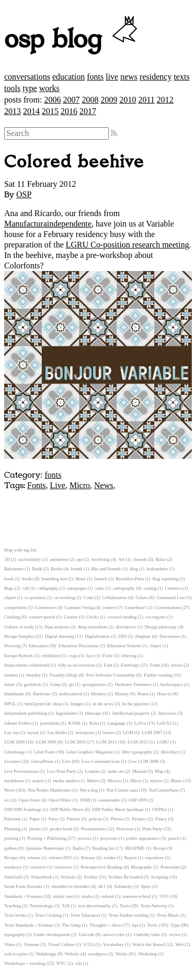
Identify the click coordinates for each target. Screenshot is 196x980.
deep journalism (93, 627)
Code (89, 598)
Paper (34, 819)
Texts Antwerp (153, 906)
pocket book (61, 829)
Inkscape (93, 713)
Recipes (11, 858)
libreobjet (170, 752)
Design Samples (19, 636)
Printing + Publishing (47, 838)
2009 (109, 100)
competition (15, 607)
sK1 (102, 886)
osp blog (72, 40)
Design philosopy (161, 627)
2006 (52, 100)
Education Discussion (78, 646)
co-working (65, 598)
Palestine (13, 819)
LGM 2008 (14, 742)
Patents (73, 819)
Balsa (160, 559)
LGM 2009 (46, 742)
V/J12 (89, 944)
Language (117, 723)
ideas (57, 704)
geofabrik (32, 684)
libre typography (137, 752)
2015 (50, 111)
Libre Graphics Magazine (90, 752)
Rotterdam (170, 867)
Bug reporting (165, 579)
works (49, 88)
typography (15, 934)
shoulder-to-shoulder (70, 886)
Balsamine (14, 569)
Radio (78, 848)
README (135, 848)
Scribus (91, 877)
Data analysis (57, 627)
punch (174, 838)
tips (135, 925)
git (71, 684)
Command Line (171, 598)
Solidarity (124, 886)
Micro (80, 485)
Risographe (142, 867)
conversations (27, 77)
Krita (94, 723)
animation (59, 559)
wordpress (97, 954)
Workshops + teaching (25, 963)
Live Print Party (62, 771)
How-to (164, 694)
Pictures (139, 819)
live (112, 77)
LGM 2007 (152, 733)
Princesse (125, 829)
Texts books (15, 915)
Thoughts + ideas (105, 925)
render (109, 858)
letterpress (85, 733)
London (92, 771)
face (90, 656)
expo (73, 656)
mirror (156, 781)
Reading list (103, 848)
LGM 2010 (75, 742)
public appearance (143, 838)
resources (63, 867)
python (10, 848)
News (103, 485)
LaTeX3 (164, 723)
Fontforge (130, 665)
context (109, 607)
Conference (46, 607)
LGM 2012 (138, 742)
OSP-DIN (138, 800)
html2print (34, 704)
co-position (35, 598)
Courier (71, 617)
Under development (52, 934)
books (27, 579)
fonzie (177, 665)
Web (179, 944)
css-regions (156, 617)
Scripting (159, 877)
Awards (140, 559)
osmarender (109, 800)
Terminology (42, 906)
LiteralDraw (43, 761)
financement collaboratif (27, 665)
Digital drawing (59, 636)
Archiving (100, 559)
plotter (35, 829)
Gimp (55, 684)
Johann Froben (18, 723)
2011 (146, 100)
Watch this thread (148, 944)
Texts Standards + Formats (29, 925)
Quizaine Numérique (45, 848)
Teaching (13, 906)
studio (87, 896)
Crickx (93, 617)
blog (134, 569)
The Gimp (72, 925)
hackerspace (172, 684)
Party (54, 819)
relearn (33, 858)
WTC (61, 963)
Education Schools (124, 646)
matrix (38, 781)
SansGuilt (13, 877)
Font (108, 665)
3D (7, 559)
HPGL (10, 704)
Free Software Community (111, 675)
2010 (128, 100)
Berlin (56, 569)
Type (175, 925)
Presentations (93, 829)
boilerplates (157, 569)
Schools (68, 877)
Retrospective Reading (101, 867)
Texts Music (168, 915)
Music (176, 781)
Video (10, 944)
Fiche (108, 656)
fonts (95, 77)
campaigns (77, 588)
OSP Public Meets (67, 809)
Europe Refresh (19, 656)
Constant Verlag (79, 607)
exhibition (51, 656)
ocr (7, 800)
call (26, 588)
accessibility (30, 559)
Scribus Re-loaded (126, 877)
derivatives (126, 627)
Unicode (87, 934)
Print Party (152, 829)
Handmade (14, 694)
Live (58, 485)
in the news (103, 704)
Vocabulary (113, 944)
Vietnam (31, 944)
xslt (78, 963)
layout (33, 733)
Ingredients (66, 713)
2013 (13, 111)
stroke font (63, 896)
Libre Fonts (45, 752)
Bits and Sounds (106, 569)
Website (72, 954)
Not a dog (89, 790)
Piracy (161, 819)
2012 (165, 100)
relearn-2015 (60, 858)
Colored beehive (74, 162)
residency (155, 77)
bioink (77, 569)
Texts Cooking (48, 915)
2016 (69, 111)
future (10, 684)
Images (77, 704)
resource (38, 867)
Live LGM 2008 (144, 761)
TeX (66, 906)
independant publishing (26, 713)
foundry (33, 675)
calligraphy (48, 588)
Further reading (158, 675)
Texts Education (85, 915)
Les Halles (57, 733)
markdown (14, 781)
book (9, 579)
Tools (152, 925)
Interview (167, 713)
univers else (114, 934)
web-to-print (16, 954)
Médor (93, 781)
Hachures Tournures (133, 684)
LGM (128, 733)
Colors (141, 598)
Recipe (159, 848)
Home (143, 694)
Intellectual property (131, 713)
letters (109, 733)
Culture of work (19, 627)
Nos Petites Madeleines (49, 790)
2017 (88, 111)
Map (159, 771)
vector (175, 934)
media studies (66, 781)
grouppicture (94, 684)
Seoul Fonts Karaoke (24, 886)
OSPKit (160, 809)
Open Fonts (30, 800)
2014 (31, 111)
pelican (95, 819)
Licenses (12, 761)
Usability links (147, 934)
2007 (71, 100)
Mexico (115, 781)
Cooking (12, 617)
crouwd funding (122, 617)
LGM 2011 (106, 742)
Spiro (146, 886)
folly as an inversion (77, 665)
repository (155, 858)
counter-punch (42, 617)
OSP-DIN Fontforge (23, 809)
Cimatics (173, 588)
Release (88, 858)
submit (108, 896)
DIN (122, 636)
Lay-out (11, 733)
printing (11, 838)
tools (12, 88)
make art (116, 771)
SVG (164, 896)
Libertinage (15, 752)
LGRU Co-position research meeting (128, 245)
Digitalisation (97, 636)
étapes (156, 646)
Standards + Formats (23, 896)
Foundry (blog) (64, 675)
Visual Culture (61, 944)
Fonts (37, 485)
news (129, 77)
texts (181, 77)
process (85, 838)
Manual (139, 771)
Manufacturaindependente (48, 224)
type (30, 88)
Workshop (148, 954)
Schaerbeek (42, 877)
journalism (50, 723)
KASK (75, 723)
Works (122, 954)
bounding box (55, 579)
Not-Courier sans (122, 790)
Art (121, 559)
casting (150, 588)
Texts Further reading (129, 915)
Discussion (170, 636)
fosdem (11, 675)
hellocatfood (71, 694)
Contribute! (136, 607)
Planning (12, 829)
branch (101, 579)
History (122, 694)
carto (100, 588)
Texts (125, 906)
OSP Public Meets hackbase (118, 809)
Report (130, 858)
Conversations (168, 607)
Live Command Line (101, 761)
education (68, 77)
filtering (129, 656)
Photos (117, 819)
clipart (10, 598)
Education (38, 646)
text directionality (95, 906)
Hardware (42, 694)
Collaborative (114, 598)
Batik (37, 569)
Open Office (60, 800)
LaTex (140, 723)
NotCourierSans (164, 790)
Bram (81, 579)
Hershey (99, 694)
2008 (90, 100)
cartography (124, 588)
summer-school (137, 896)
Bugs (9, 588)
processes (109, 838)
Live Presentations (21, 771)
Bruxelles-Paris (130, 579)
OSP (24, 194)
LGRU (163, 742)
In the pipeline (136, 704)
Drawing (12, 646)
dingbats (143, 636)
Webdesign (46, 954)
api (80, 559)
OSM (85, 800)
